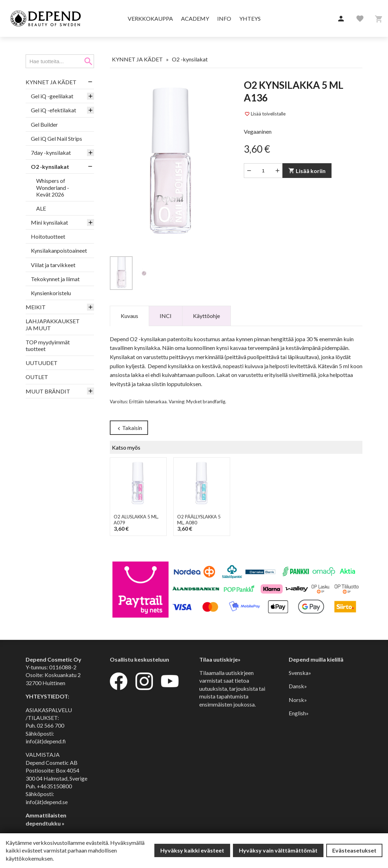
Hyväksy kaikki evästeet (192, 850)
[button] (341, 19)
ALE (41, 208)
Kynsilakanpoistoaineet (59, 250)
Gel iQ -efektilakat (53, 110)
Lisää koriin (307, 171)
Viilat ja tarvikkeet (53, 265)
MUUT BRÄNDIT (48, 391)
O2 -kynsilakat (50, 167)
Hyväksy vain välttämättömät (278, 850)
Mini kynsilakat (49, 222)
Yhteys (250, 18)
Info (224, 18)
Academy (195, 18)
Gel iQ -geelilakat (52, 96)
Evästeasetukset (354, 850)
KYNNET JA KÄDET (51, 82)
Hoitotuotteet (48, 236)
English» (299, 713)
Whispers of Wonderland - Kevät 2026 (53, 187)
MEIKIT (36, 307)
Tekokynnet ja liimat (55, 279)
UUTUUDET (42, 363)
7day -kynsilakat (51, 153)
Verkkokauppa (150, 18)
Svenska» (300, 673)
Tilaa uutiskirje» (220, 659)
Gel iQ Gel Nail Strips (56, 138)
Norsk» (298, 700)
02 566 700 (51, 725)
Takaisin (129, 428)
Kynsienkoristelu (51, 293)
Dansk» (298, 686)
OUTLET (37, 377)
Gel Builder (44, 124)
